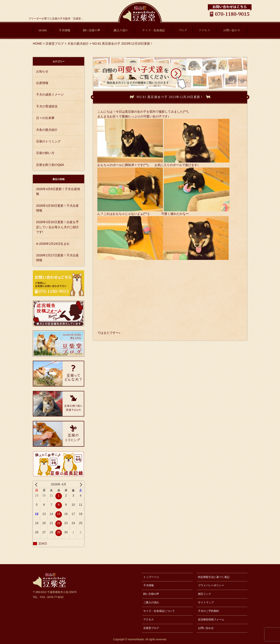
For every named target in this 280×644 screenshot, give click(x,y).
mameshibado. (136, 639)
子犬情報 (65, 30)
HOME (43, 30)
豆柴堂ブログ (151, 628)
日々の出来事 (45, 118)
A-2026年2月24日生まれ (53, 244)
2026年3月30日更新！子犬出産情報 (57, 208)
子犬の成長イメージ (50, 94)
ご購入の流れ (151, 602)
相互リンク (205, 594)
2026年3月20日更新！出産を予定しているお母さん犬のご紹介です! (58, 227)
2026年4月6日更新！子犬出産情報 (58, 191)
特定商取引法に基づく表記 (214, 577)
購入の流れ (121, 30)
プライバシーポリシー (211, 585)
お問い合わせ (232, 30)
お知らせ (42, 71)
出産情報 (42, 83)
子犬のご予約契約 (208, 611)
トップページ (151, 577)
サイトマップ (206, 602)
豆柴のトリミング (48, 141)
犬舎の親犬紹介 (47, 130)
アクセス (204, 30)
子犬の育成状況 (47, 106)
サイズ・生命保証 (154, 30)
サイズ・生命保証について (159, 611)
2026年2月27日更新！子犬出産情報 (57, 258)
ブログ (183, 30)
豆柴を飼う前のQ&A (50, 165)
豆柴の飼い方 (45, 153)
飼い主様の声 (92, 30)
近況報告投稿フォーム (211, 619)
